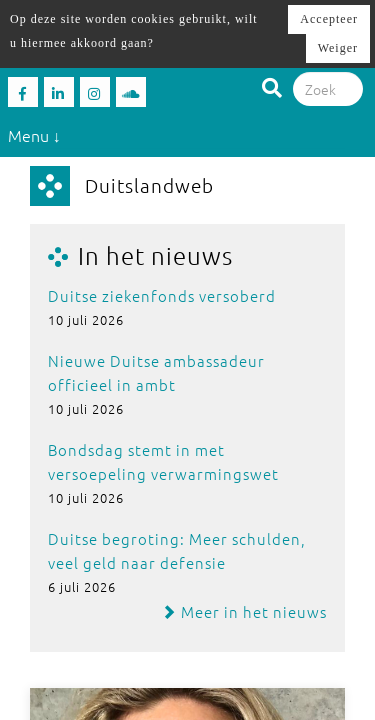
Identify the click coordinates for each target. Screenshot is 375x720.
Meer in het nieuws (244, 611)
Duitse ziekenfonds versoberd (162, 295)
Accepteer (329, 19)
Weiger (338, 48)
